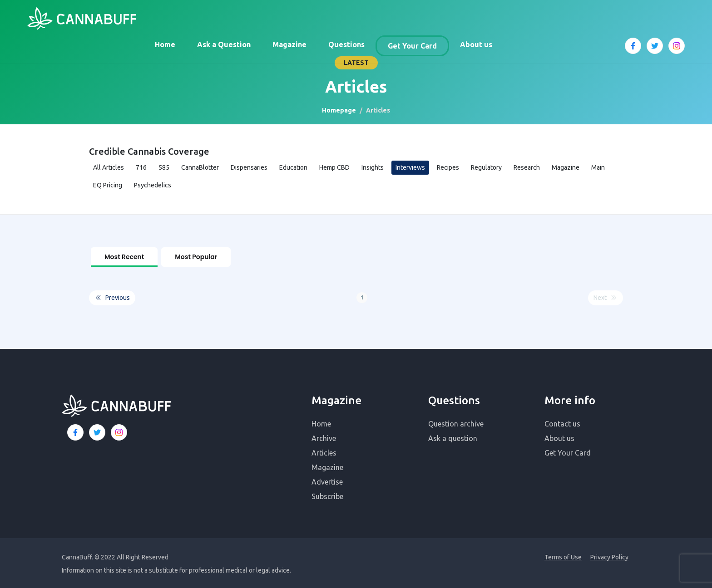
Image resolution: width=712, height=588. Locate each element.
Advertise (327, 480)
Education (293, 167)
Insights (373, 167)
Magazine (289, 44)
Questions (346, 44)
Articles (324, 451)
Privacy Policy (609, 555)
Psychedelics (153, 185)
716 (141, 167)
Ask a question (453, 436)
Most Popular (196, 257)
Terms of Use (563, 555)
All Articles (109, 167)
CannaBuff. (77, 555)
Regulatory (486, 167)
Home (165, 44)
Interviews (410, 167)
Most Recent (124, 257)
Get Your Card (412, 46)
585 (164, 167)
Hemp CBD (334, 167)
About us (476, 44)
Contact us (562, 422)
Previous (112, 296)
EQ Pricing (108, 185)
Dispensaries (249, 167)
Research (527, 167)
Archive (324, 436)
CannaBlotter (200, 167)
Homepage (339, 110)
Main (598, 167)
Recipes (448, 167)
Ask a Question (224, 44)
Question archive (456, 422)
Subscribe (327, 495)
